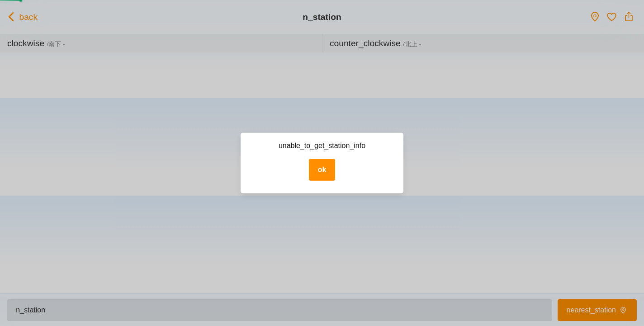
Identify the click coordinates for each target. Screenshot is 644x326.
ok (322, 170)
